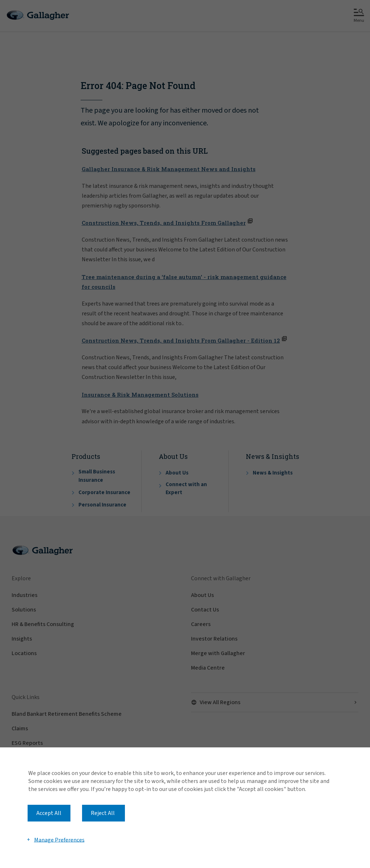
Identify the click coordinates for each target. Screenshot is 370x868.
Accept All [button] (49, 813)
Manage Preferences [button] (59, 840)
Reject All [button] (103, 813)
